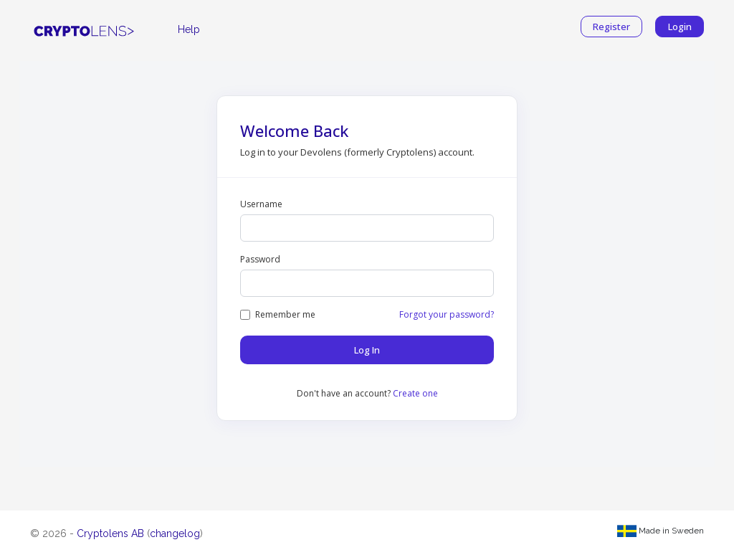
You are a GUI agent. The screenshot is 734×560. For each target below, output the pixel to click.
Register (611, 27)
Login (680, 27)
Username (261, 204)
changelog (175, 533)
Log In (367, 350)
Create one (415, 393)
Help (189, 29)
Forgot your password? (447, 314)
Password (260, 259)
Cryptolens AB (110, 533)
